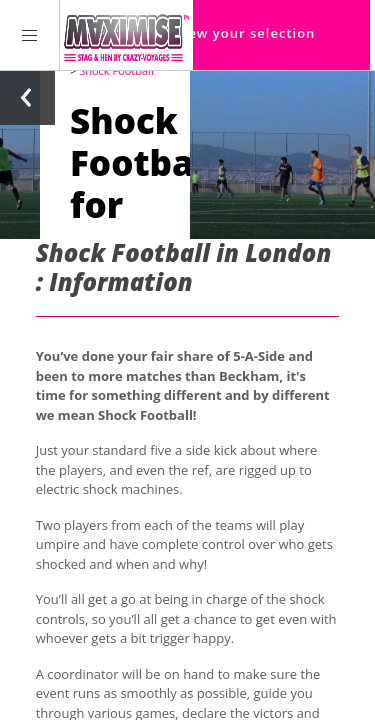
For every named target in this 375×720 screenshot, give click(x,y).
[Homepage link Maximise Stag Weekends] (126, 35)
